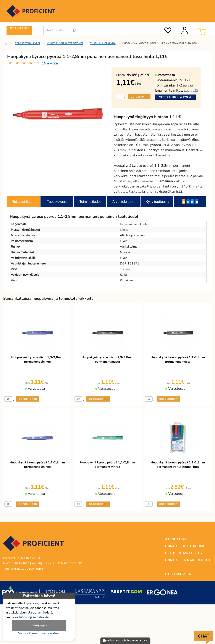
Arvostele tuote (124, 202)
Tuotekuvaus (57, 202)
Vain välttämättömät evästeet (39, 633)
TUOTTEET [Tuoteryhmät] (20, 28)
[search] (74, 29)
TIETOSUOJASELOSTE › (183, 553)
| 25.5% (138, 75)
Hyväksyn (39, 625)
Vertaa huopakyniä (175, 97)
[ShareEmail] (184, 202)
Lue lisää (191, 91)
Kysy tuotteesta (158, 202)
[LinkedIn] (188, 202)
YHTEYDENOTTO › (179, 574)
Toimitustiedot (90, 202)
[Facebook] (197, 202)
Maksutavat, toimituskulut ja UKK (125, 641)
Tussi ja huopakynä (103, 43)
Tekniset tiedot (23, 202)
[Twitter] (192, 202)
